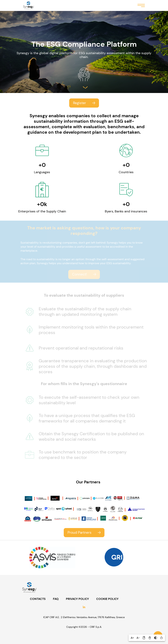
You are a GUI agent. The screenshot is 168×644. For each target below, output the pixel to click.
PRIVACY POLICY (77, 599)
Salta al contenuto (85, 88)
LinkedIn (84, 608)
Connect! (80, 274)
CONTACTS (38, 599)
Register (80, 103)
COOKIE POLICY (107, 599)
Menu (141, 5)
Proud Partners (80, 533)
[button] (132, 638)
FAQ (56, 599)
